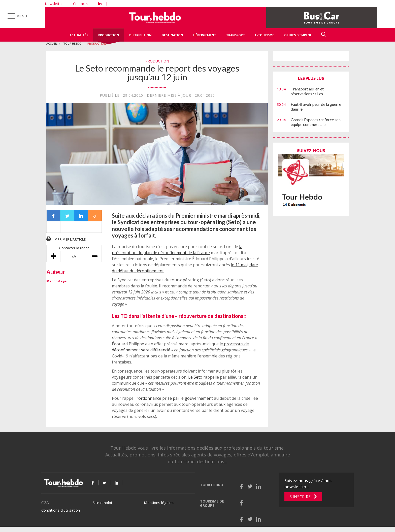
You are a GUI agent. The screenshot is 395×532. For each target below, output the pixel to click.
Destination (172, 35)
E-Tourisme (265, 35)
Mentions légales (159, 503)
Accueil (52, 43)
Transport (236, 35)
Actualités (79, 35)
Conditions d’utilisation (61, 510)
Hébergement (205, 35)
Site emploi (102, 503)
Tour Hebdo (72, 43)
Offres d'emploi (298, 35)
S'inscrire (300, 497)
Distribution (140, 35)
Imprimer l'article (70, 239)
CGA (45, 503)
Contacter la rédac (74, 248)
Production (109, 35)
